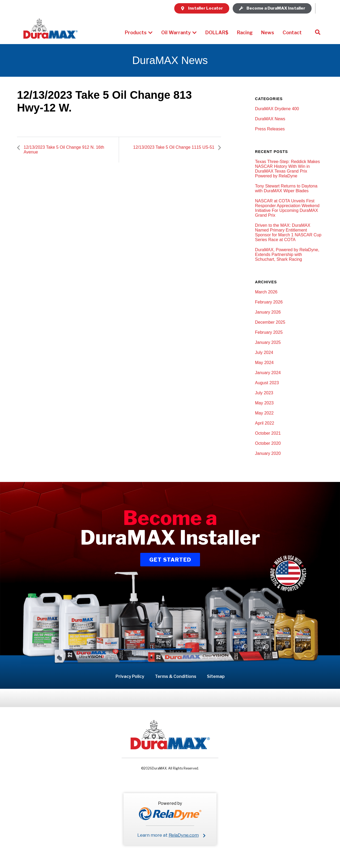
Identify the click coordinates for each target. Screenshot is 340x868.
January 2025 (268, 342)
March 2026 (266, 292)
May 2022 (264, 413)
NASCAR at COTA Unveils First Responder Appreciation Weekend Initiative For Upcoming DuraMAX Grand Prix (287, 208)
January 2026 (268, 312)
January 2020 (268, 453)
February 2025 (269, 332)
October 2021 (268, 433)
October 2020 (268, 443)
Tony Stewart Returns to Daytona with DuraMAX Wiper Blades (286, 188)
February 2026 (269, 302)
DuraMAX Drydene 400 (277, 109)
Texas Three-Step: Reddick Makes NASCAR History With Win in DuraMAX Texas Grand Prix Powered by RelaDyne (287, 169)
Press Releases (270, 129)
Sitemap (216, 676)
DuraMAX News (270, 119)
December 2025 (270, 322)
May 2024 (264, 363)
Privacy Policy (130, 676)
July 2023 (264, 393)
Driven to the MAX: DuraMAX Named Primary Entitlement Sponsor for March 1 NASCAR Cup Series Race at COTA (288, 232)
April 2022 (265, 423)
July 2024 (264, 352)
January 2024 (268, 373)
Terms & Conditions (176, 676)
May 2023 (264, 403)
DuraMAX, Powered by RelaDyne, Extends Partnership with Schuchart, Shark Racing (287, 255)
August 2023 (267, 383)
